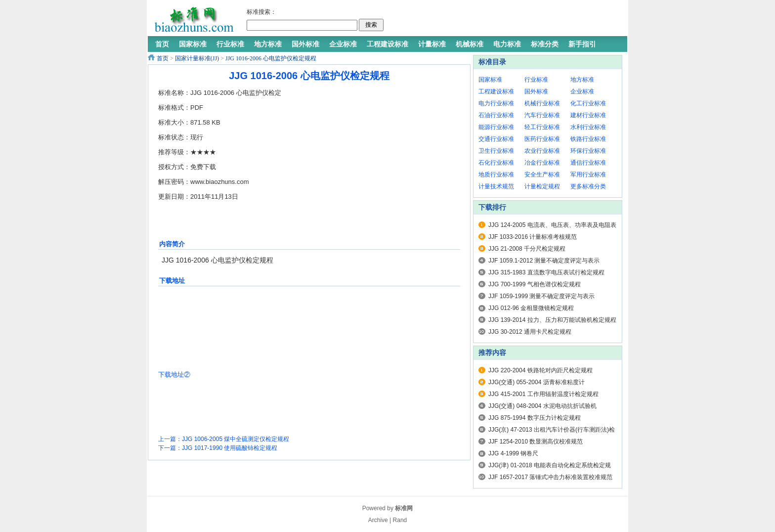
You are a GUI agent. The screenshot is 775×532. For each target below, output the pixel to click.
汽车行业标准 (542, 115)
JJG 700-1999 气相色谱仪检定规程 (535, 284)
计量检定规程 (542, 186)
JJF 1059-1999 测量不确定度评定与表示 (541, 296)
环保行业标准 (588, 151)
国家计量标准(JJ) (197, 58)
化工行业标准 (588, 103)
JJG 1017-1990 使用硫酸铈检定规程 (230, 448)
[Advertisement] (503, 20)
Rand (400, 520)
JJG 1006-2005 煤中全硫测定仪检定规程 (236, 439)
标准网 (404, 508)
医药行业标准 (542, 139)
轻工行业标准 (542, 127)
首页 (163, 58)
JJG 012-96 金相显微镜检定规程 (531, 308)
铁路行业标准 (588, 139)
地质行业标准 (496, 175)
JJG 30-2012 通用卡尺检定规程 (530, 332)
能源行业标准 (496, 127)
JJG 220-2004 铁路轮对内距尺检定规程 (540, 370)
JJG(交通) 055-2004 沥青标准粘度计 (537, 382)
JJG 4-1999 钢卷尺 (513, 453)
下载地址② (174, 375)
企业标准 (582, 91)
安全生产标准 (542, 175)
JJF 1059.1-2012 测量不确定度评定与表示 (544, 261)
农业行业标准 (542, 151)
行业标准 (536, 80)
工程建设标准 (496, 91)
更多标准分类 (588, 186)
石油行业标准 (496, 115)
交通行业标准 (496, 139)
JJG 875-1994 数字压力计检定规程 (535, 418)
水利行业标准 (588, 127)
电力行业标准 (496, 103)
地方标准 (582, 80)
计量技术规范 (496, 186)
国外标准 (536, 91)
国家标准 (490, 80)
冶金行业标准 (542, 163)
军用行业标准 (588, 175)
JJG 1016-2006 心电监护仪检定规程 (271, 58)
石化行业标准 (496, 163)
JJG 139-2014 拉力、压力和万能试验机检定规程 (552, 320)
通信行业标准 (588, 163)
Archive (378, 520)
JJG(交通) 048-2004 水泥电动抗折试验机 (542, 406)
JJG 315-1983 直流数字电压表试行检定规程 (546, 272)
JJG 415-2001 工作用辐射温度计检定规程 (543, 394)
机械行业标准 (542, 103)
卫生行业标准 (496, 151)
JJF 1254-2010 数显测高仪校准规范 (536, 442)
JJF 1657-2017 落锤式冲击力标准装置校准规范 (550, 477)
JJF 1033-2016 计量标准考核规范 (533, 237)
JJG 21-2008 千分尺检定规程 (527, 249)
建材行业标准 (588, 115)
